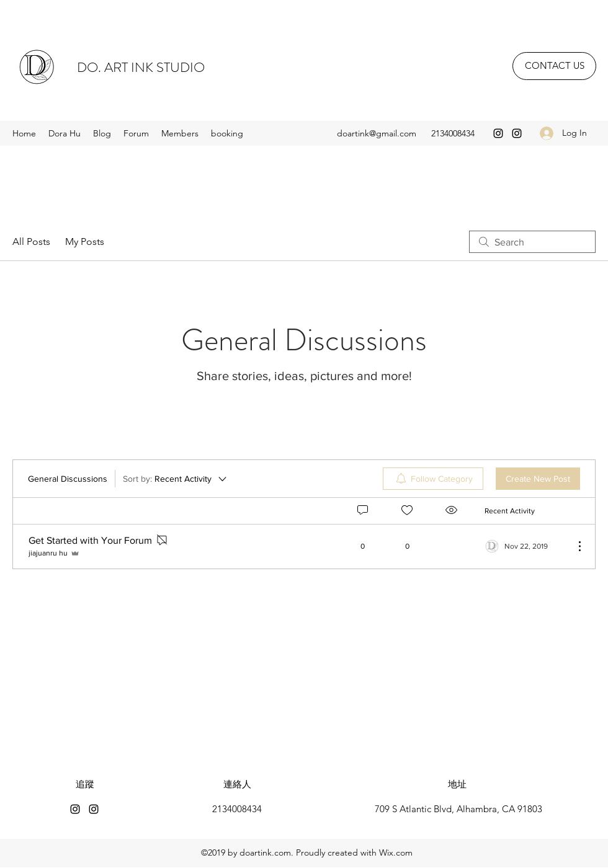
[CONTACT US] (554, 66)
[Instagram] (498, 133)
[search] (532, 242)
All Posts (31, 241)
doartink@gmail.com (377, 133)
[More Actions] (573, 546)
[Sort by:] (176, 479)
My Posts (85, 241)
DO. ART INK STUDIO (141, 67)
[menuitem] (433, 479)
